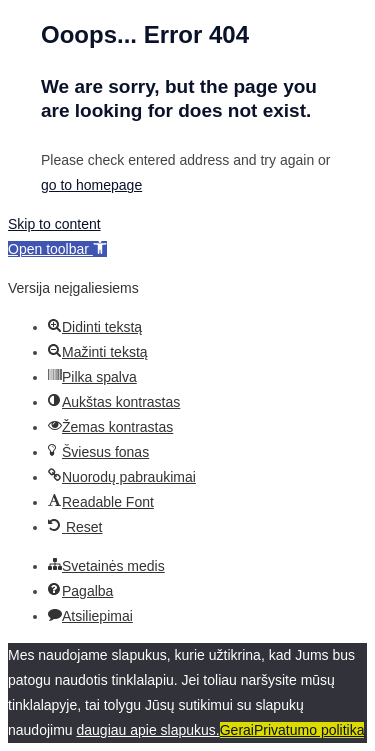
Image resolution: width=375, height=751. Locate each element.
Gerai (237, 730)
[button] (57, 249)
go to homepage (91, 185)
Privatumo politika (309, 730)
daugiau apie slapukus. (148, 730)
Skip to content (54, 224)
